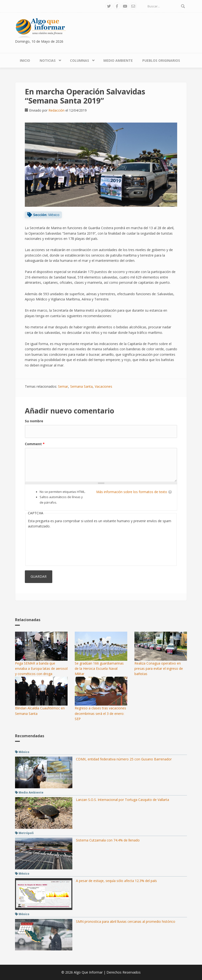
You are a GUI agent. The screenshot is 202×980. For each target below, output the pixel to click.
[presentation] (48, 546)
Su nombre (34, 421)
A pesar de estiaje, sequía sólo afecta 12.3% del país (116, 881)
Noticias (48, 60)
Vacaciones (104, 386)
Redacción (56, 110)
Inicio (25, 60)
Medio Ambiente (118, 60)
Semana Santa (81, 386)
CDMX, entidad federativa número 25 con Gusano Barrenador (124, 759)
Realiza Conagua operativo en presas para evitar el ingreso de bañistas (159, 669)
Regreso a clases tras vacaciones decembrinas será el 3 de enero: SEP (100, 713)
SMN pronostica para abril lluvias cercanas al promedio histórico (126, 921)
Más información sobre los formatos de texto (132, 492)
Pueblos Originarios (161, 60)
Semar (63, 386)
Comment (35, 444)
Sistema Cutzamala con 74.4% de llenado (108, 840)
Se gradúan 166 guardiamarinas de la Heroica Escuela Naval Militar (99, 669)
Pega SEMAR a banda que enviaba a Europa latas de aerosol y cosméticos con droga (41, 669)
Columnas (80, 60)
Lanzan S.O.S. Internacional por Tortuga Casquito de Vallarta (122, 800)
